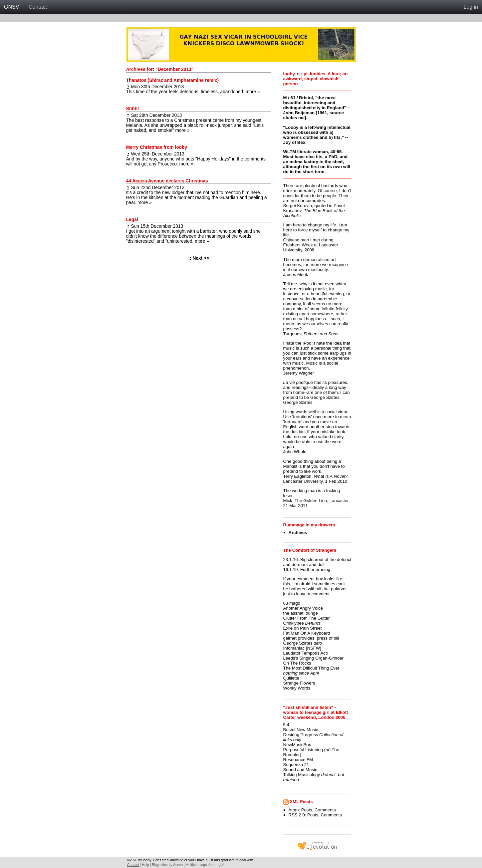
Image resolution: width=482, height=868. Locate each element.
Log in (471, 7)
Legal (132, 220)
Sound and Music (300, 770)
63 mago (292, 603)
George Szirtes (298, 643)
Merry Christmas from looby (157, 147)
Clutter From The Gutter (307, 618)
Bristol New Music (301, 730)
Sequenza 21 (296, 765)
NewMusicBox (297, 745)
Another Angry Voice (303, 608)
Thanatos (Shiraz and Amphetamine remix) (172, 80)
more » (253, 92)
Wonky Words (297, 688)
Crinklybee (294, 623)
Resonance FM (298, 760)
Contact (38, 7)
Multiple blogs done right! (205, 865)
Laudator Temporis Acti (306, 653)
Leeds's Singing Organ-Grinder (313, 658)
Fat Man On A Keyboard (307, 633)
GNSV (11, 7)
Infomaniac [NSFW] (302, 648)
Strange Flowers (299, 683)
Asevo (178, 865)
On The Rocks (297, 663)
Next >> (201, 258)
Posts (307, 810)
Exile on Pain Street (303, 628)
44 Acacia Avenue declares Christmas (167, 181)
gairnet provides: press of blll (311, 638)
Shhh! (133, 109)
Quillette (291, 678)
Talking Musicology (302, 775)
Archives (298, 533)
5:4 (286, 725)
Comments (325, 810)
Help (145, 865)
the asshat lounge (301, 613)
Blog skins (160, 865)
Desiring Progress (301, 735)
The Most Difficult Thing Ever (311, 668)
